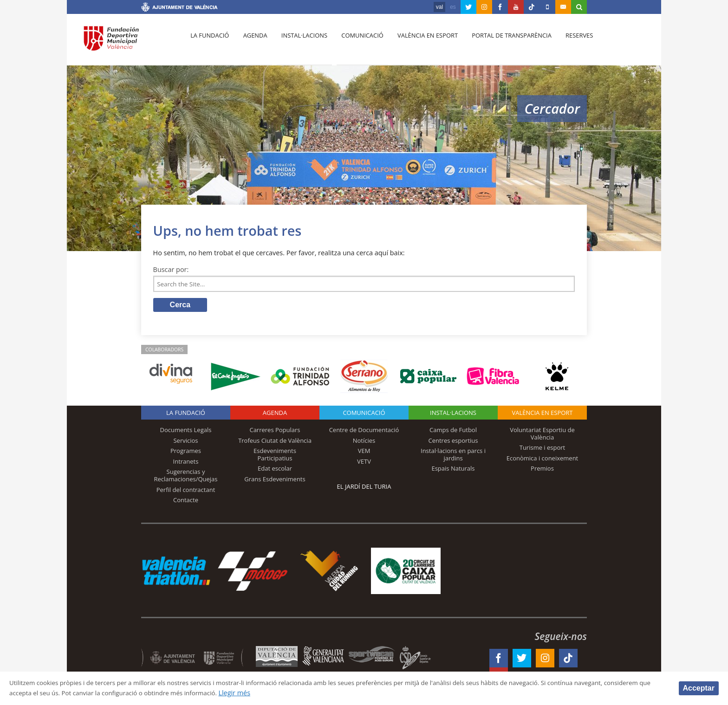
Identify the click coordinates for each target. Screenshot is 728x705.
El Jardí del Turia (364, 488)
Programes (186, 453)
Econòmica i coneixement (543, 460)
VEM (364, 453)
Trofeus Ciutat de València (275, 442)
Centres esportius (453, 442)
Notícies (364, 442)
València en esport (420, 42)
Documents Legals (186, 432)
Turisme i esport (543, 449)
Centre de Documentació (364, 432)
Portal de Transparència (503, 42)
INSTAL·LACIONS (453, 414)
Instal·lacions (300, 42)
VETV (364, 463)
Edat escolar (275, 470)
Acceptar (699, 688)
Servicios (185, 442)
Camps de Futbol (453, 432)
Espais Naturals (453, 470)
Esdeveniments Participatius (275, 456)
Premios (542, 470)
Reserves (569, 42)
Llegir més (304, 693)
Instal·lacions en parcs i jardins (453, 456)
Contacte (186, 502)
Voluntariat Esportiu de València (542, 435)
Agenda (253, 42)
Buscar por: (171, 269)
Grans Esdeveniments (275, 481)
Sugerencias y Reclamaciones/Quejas (186, 477)
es (453, 7)
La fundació (209, 42)
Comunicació (356, 42)
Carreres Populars (275, 432)
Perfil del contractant (186, 491)
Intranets (186, 463)
